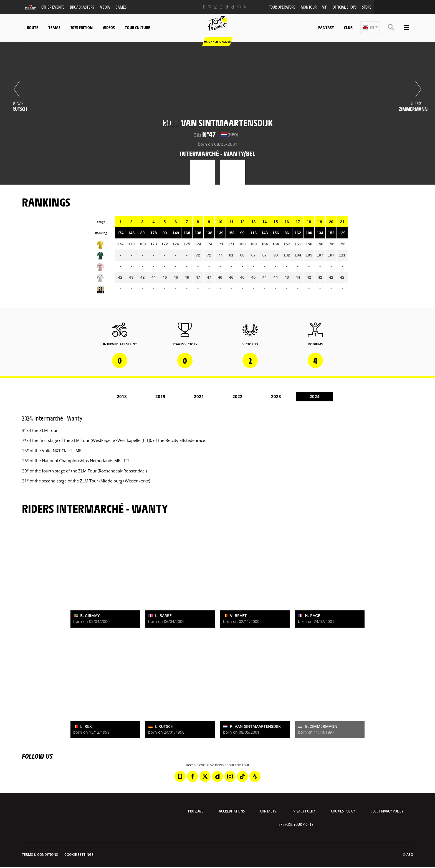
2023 (276, 396)
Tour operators (282, 7)
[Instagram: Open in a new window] (215, 7)
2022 (237, 396)
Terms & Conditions (40, 855)
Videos (109, 27)
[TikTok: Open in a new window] (227, 7)
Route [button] (33, 27)
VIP (325, 7)
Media (105, 7)
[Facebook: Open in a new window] (204, 7)
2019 (160, 396)
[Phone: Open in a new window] (221, 7)
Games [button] (121, 7)
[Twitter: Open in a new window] (210, 7)
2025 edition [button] (82, 27)
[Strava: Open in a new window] (245, 7)
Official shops (345, 7)
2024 (315, 396)
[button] (370, 28)
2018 (122, 396)
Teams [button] (54, 27)
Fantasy (326, 27)
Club (348, 27)
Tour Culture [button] (137, 27)
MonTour (309, 7)
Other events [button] (53, 7)
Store (367, 7)
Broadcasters (82, 7)
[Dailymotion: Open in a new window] (233, 7)
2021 (199, 396)
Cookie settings (79, 855)
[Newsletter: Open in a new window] (239, 7)
